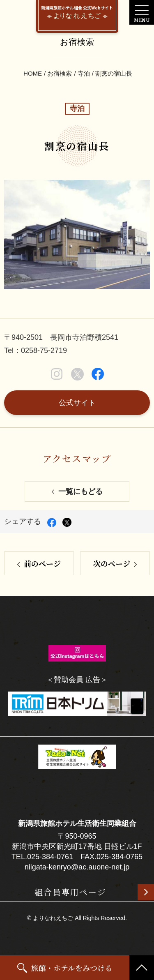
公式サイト (77, 403)
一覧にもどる (80, 491)
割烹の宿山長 (114, 73)
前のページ (42, 563)
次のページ (112, 563)
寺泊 (84, 73)
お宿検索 (60, 73)
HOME (33, 73)
